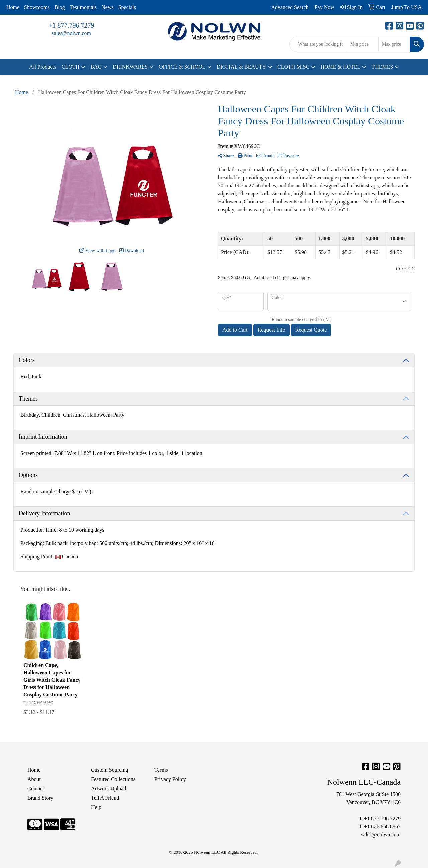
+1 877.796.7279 (71, 25)
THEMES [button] (382, 67)
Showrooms (37, 7)
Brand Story (40, 798)
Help (96, 807)
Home (13, 7)
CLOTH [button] (70, 67)
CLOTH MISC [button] (293, 67)
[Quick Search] (318, 44)
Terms (161, 770)
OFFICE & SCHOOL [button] (182, 67)
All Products (43, 67)
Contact (36, 789)
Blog (60, 7)
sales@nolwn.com (71, 33)
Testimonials (83, 7)
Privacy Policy (170, 779)
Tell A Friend (105, 798)
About (34, 779)
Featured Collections (113, 779)
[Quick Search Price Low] (363, 44)
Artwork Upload (109, 789)
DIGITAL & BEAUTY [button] (241, 67)
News (107, 7)
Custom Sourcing (110, 770)
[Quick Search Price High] (394, 44)
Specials (127, 7)
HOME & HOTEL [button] (340, 67)
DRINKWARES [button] (130, 67)
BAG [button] (96, 67)
